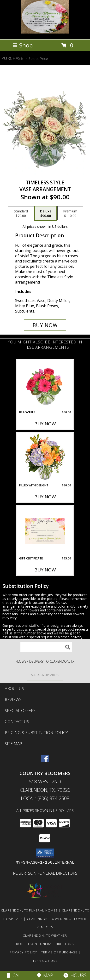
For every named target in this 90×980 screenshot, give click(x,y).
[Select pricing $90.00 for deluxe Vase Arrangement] (46, 213)
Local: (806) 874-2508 (45, 798)
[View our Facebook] (45, 761)
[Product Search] (46, 647)
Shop (23, 45)
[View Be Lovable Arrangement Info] (45, 385)
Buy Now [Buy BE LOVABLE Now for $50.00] (45, 424)
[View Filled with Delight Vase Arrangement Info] (45, 458)
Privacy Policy (23, 952)
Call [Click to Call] (15, 975)
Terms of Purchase (59, 952)
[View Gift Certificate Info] (45, 531)
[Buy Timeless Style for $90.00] (45, 325)
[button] (45, 853)
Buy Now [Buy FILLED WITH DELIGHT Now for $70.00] (45, 497)
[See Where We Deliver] (45, 675)
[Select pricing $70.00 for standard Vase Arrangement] (21, 213)
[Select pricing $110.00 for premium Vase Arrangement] (70, 213)
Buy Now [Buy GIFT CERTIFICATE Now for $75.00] (45, 570)
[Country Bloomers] (45, 32)
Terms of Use (45, 961)
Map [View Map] (45, 975)
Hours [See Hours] (75, 975)
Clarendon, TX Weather (45, 935)
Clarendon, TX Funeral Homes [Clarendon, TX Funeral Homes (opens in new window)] (29, 910)
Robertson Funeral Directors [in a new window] (45, 873)
